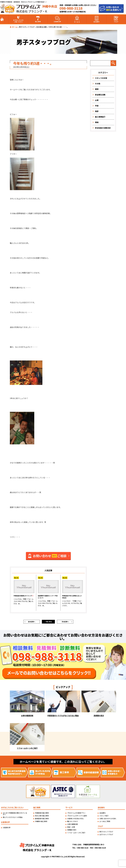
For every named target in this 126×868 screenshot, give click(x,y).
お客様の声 (57, 19)
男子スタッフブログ (27, 27)
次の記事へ (65, 622)
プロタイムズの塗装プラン (76, 814)
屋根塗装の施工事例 (42, 819)
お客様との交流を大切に (76, 819)
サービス (77, 19)
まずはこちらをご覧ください (18, 19)
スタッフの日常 (101, 78)
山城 (97, 100)
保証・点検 (71, 828)
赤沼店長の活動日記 (103, 128)
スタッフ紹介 (104, 817)
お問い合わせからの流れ (108, 819)
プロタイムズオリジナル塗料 (77, 817)
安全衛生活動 (42, 27)
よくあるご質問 (105, 822)
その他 (98, 84)
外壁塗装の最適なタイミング (24, 597)
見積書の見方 (72, 831)
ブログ (116, 19)
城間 (97, 89)
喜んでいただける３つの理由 (13, 818)
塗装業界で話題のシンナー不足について (48, 597)
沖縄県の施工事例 (41, 822)
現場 (97, 122)
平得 (97, 106)
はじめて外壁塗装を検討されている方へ (15, 815)
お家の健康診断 (73, 825)
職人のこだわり (73, 822)
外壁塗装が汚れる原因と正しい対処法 (73, 597)
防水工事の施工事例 (42, 817)
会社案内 (97, 19)
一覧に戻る (48, 622)
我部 (97, 111)
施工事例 (38, 19)
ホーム (15, 27)
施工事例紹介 (100, 117)
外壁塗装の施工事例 (42, 814)
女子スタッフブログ (106, 835)
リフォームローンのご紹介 (76, 834)
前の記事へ (32, 622)
